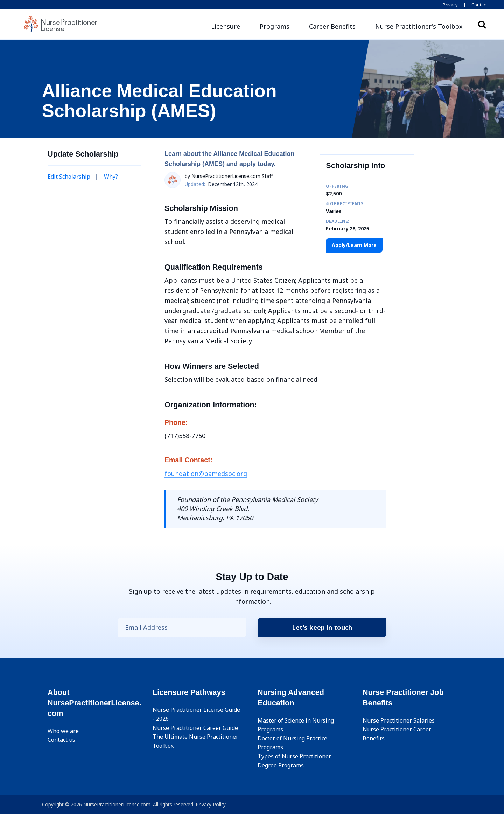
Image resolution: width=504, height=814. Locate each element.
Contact (479, 5)
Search (482, 24)
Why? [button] (111, 177)
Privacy (450, 5)
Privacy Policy (211, 804)
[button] (419, 26)
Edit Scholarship (69, 177)
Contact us (61, 740)
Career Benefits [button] (332, 26)
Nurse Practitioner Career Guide (195, 728)
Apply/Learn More (354, 245)
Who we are (63, 731)
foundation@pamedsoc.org (206, 474)
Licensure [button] (226, 26)
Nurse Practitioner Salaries (399, 720)
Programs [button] (275, 26)
